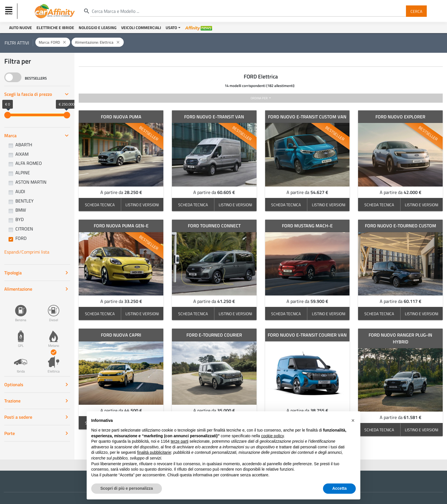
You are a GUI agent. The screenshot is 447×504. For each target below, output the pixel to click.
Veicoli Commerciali (141, 28)
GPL (21, 336)
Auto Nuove (21, 28)
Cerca (416, 11)
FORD (21, 238)
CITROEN (24, 229)
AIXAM (22, 154)
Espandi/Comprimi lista (27, 252)
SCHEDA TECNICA (100, 205)
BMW (21, 210)
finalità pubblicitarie (154, 452)
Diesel (54, 310)
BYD (20, 219)
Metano (54, 336)
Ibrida (21, 362)
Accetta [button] (339, 488)
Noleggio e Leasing (98, 28)
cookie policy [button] (272, 436)
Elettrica (54, 362)
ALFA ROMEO (29, 163)
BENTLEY (25, 201)
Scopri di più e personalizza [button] (127, 488)
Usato (171, 28)
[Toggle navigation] (9, 11)
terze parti (180, 441)
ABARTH (24, 145)
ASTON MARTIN (31, 182)
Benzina (21, 310)
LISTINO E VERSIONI (142, 205)
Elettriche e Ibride (55, 28)
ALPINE (23, 173)
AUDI (20, 191)
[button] (353, 420)
